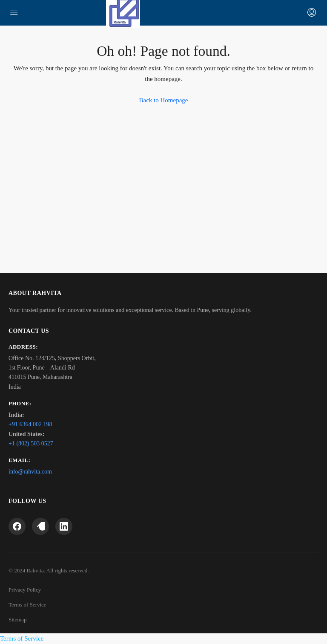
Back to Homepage (164, 100)
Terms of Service (27, 605)
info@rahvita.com (30, 472)
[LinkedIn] (64, 526)
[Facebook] (17, 526)
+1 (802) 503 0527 (31, 443)
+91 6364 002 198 (30, 424)
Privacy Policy (25, 590)
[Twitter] (40, 526)
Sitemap (18, 619)
